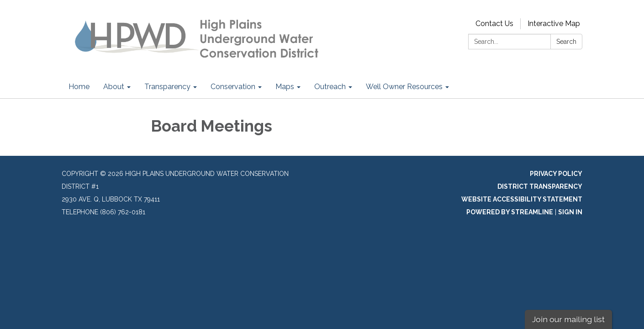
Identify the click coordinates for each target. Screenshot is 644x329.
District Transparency (540, 186)
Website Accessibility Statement (522, 199)
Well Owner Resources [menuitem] (404, 87)
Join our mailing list (568, 319)
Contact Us (494, 24)
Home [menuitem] (79, 87)
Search (566, 42)
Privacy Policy (556, 174)
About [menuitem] (114, 87)
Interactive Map (554, 24)
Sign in (570, 212)
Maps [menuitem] (285, 87)
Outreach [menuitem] (330, 87)
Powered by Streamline (510, 212)
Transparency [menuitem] (167, 87)
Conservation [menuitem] (233, 87)
